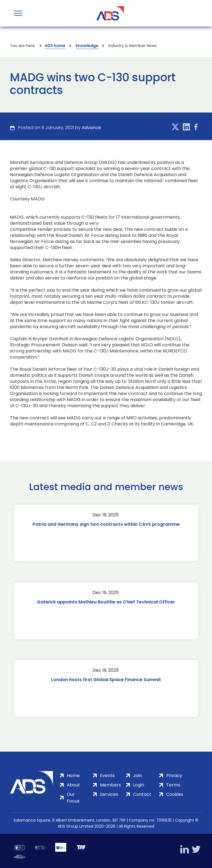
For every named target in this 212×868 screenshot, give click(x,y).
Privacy (174, 776)
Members (110, 785)
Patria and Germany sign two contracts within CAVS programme (106, 524)
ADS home (55, 46)
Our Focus (73, 798)
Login (139, 785)
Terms (173, 785)
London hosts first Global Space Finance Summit (106, 680)
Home (73, 776)
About (73, 785)
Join (137, 776)
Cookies (175, 794)
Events (107, 776)
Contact (142, 794)
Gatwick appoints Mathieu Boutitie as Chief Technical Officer (106, 602)
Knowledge (87, 46)
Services (109, 794)
